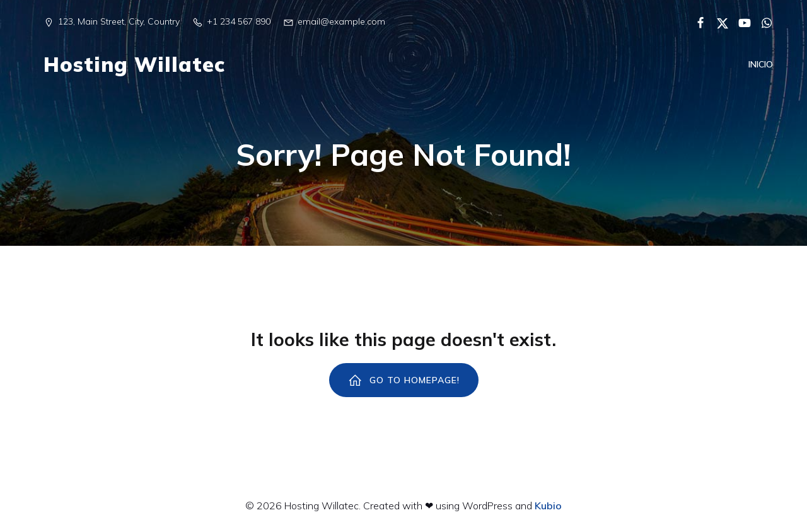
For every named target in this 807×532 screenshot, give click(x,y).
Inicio (761, 66)
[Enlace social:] (696, 22)
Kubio (548, 506)
